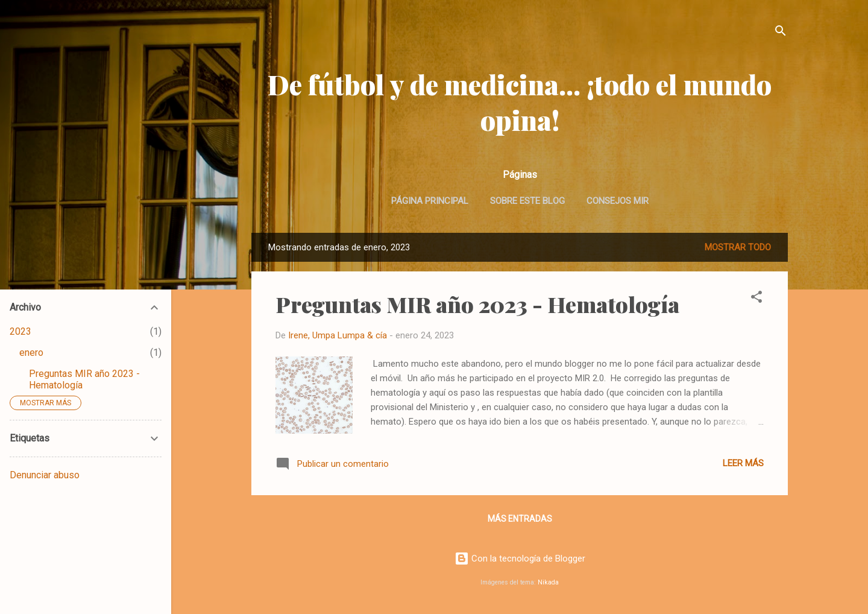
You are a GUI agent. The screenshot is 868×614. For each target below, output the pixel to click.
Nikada (548, 582)
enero (31, 353)
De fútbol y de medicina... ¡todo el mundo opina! (520, 102)
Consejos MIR (618, 201)
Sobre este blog (527, 201)
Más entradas (520, 519)
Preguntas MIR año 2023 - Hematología (477, 304)
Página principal (430, 201)
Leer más (743, 463)
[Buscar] (781, 33)
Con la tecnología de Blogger (520, 559)
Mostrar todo (738, 247)
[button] (756, 299)
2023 (20, 331)
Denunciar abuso (45, 475)
